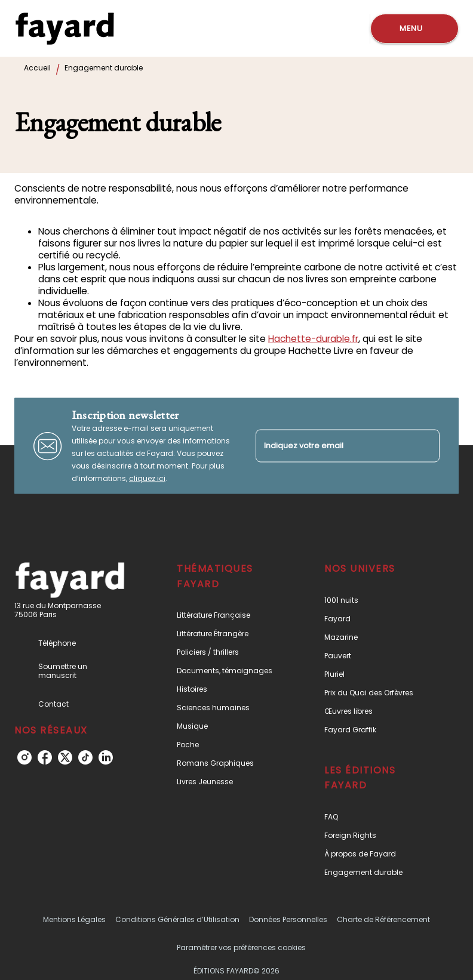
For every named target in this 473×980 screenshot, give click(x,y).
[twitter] (65, 757)
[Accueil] (64, 28)
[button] (230, 615)
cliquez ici (147, 478)
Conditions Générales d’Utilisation (177, 919)
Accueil (37, 68)
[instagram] (24, 757)
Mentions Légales (74, 919)
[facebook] (45, 757)
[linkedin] (106, 757)
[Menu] (414, 29)
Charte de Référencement (383, 919)
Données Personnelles (288, 919)
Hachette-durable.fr (313, 339)
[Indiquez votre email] (333, 446)
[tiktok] (85, 757)
